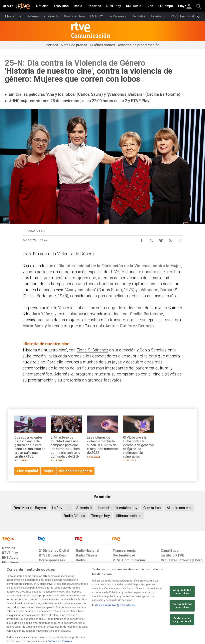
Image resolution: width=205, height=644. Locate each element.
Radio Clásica (74, 516)
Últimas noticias (129, 516)
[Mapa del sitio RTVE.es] (144, 613)
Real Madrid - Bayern (30, 508)
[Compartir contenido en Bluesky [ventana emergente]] (161, 239)
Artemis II (84, 508)
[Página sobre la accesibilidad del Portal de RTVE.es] (124, 613)
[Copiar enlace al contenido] (180, 239)
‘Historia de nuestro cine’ (143, 272)
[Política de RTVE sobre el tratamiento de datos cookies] (66, 613)
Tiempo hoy (100, 516)
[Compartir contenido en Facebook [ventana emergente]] (142, 239)
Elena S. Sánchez (92, 350)
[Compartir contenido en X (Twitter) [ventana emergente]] (151, 239)
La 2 (123, 101)
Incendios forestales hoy (118, 508)
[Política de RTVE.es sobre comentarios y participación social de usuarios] (187, 613)
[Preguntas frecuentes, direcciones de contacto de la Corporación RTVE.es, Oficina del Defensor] (160, 613)
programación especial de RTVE (90, 272)
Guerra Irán (152, 508)
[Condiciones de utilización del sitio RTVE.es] (8, 613)
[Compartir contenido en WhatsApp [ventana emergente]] (171, 239)
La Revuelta (61, 508)
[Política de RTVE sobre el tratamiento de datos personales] (34, 613)
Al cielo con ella (179, 508)
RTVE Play (140, 101)
